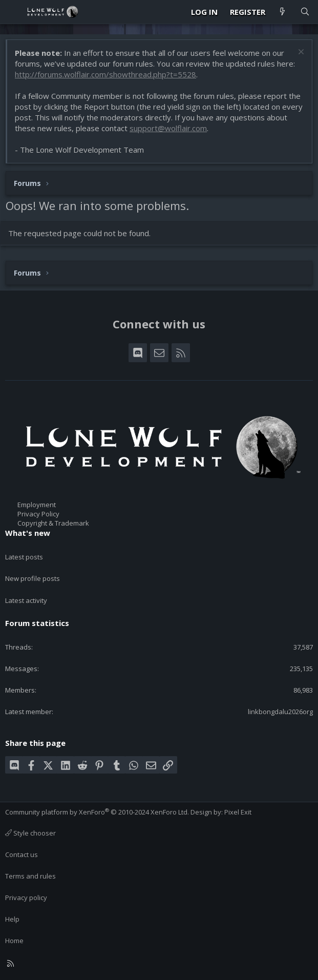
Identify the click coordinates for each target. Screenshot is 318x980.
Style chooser (30, 833)
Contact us (22, 854)
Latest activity (26, 600)
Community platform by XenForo (97, 812)
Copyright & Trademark (53, 523)
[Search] (305, 12)
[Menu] (13, 12)
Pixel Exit (238, 812)
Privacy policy (26, 898)
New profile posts (33, 578)
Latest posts (24, 557)
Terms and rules (30, 876)
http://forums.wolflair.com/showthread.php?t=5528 (105, 74)
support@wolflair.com (168, 128)
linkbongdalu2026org (280, 712)
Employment (37, 505)
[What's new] (282, 12)
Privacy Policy (38, 514)
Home (14, 941)
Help (12, 919)
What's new (28, 533)
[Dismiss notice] (300, 53)
